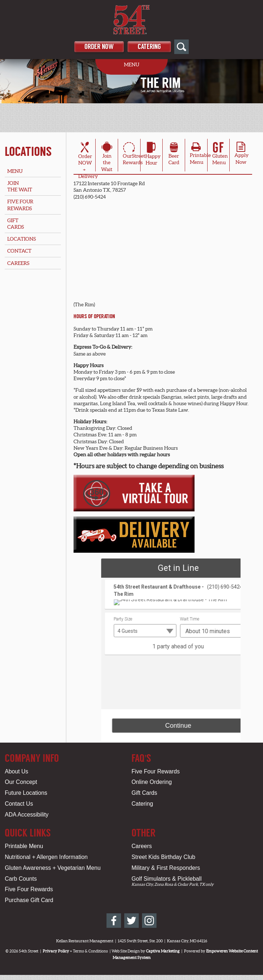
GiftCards (16, 224)
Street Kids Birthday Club (163, 857)
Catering (149, 47)
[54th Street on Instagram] (149, 921)
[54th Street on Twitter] (131, 921)
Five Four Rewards (156, 771)
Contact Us (19, 804)
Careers (18, 263)
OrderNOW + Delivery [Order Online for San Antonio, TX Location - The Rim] (88, 161)
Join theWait (107, 158)
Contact (19, 251)
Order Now (99, 47)
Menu (15, 171)
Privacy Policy (56, 951)
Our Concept (21, 782)
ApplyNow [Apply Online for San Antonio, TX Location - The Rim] (241, 155)
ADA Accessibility (27, 815)
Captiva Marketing (163, 951)
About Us (16, 771)
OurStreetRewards (134, 155)
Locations (28, 151)
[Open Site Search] (181, 47)
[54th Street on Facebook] (114, 921)
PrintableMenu (200, 155)
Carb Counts (21, 879)
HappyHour (153, 155)
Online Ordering (152, 782)
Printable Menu (24, 846)
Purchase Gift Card (29, 900)
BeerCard (174, 155)
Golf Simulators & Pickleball (166, 879)
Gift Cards (144, 793)
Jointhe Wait (20, 186)
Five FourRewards (20, 205)
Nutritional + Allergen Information (46, 857)
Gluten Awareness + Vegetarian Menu (53, 868)
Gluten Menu (220, 155)
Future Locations (26, 793)
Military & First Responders (166, 868)
